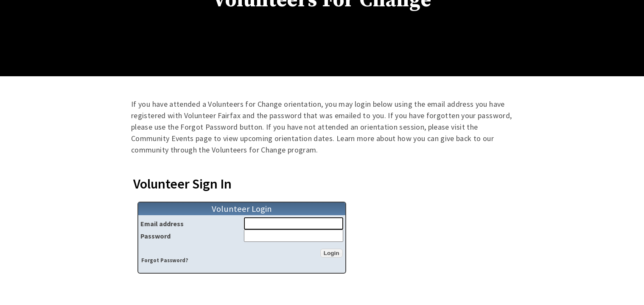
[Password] (294, 236)
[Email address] (294, 223)
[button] (332, 253)
